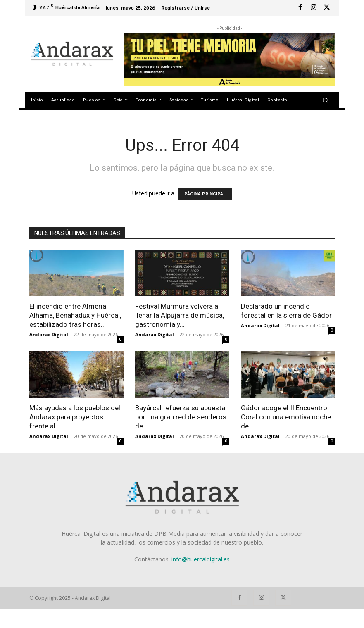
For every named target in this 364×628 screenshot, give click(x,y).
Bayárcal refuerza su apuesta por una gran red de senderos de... (181, 417)
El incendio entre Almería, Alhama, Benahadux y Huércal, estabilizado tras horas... (75, 315)
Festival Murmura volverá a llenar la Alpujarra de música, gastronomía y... (180, 315)
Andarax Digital (49, 334)
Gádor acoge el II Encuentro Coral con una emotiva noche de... (286, 417)
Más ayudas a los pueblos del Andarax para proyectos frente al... (75, 417)
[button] (325, 100)
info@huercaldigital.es (201, 559)
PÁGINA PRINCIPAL (205, 194)
